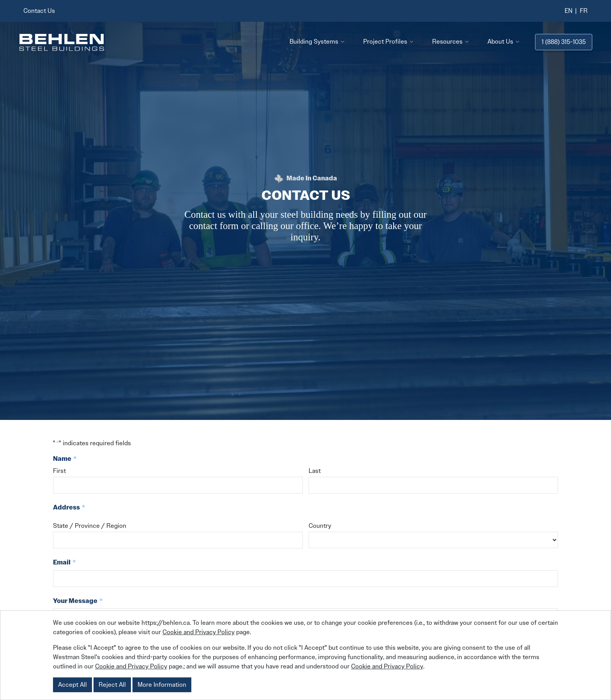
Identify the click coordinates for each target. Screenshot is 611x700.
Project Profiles (385, 41)
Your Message (78, 601)
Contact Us (39, 11)
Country (320, 526)
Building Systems (314, 41)
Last (315, 471)
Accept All (72, 685)
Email (64, 562)
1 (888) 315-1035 (564, 42)
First (59, 471)
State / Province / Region (90, 526)
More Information (162, 685)
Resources (447, 41)
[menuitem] (569, 11)
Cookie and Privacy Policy (199, 632)
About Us (500, 41)
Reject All (112, 685)
